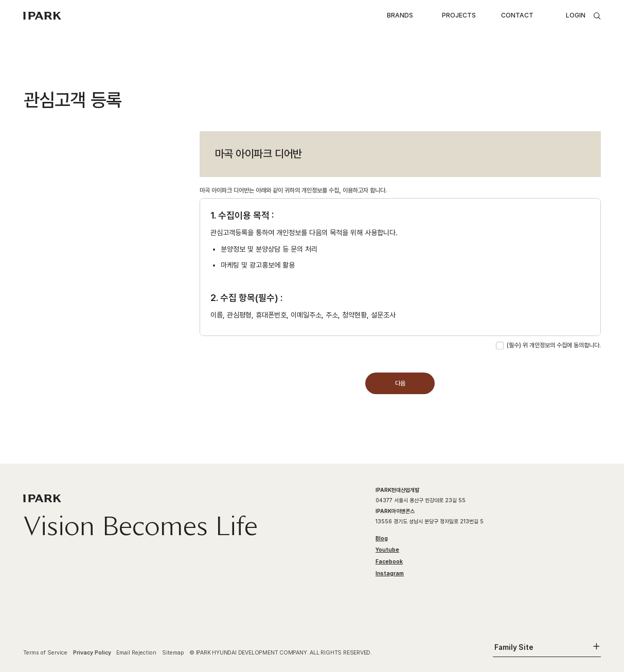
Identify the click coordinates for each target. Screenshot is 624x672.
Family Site (514, 647)
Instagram (390, 573)
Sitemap (173, 653)
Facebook (389, 562)
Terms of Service (45, 653)
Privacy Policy (92, 653)
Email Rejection (136, 653)
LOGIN (576, 15)
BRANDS (400, 15)
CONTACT (517, 15)
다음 (400, 383)
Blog (382, 538)
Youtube (387, 550)
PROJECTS (459, 15)
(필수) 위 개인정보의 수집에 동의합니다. (554, 345)
